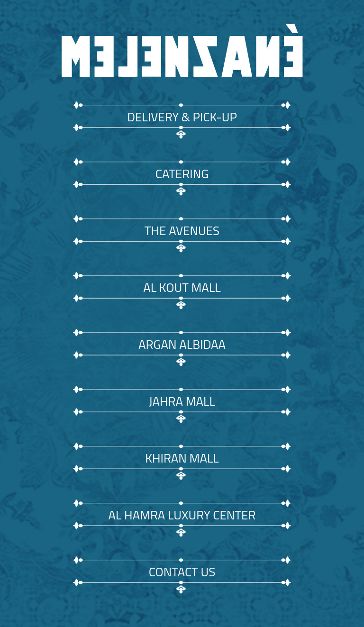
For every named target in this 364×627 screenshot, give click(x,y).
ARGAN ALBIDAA (182, 344)
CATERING (182, 174)
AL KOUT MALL (182, 287)
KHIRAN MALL (182, 458)
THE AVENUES (182, 231)
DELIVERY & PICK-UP (182, 117)
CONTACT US (182, 572)
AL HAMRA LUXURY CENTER (182, 515)
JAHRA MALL (182, 401)
